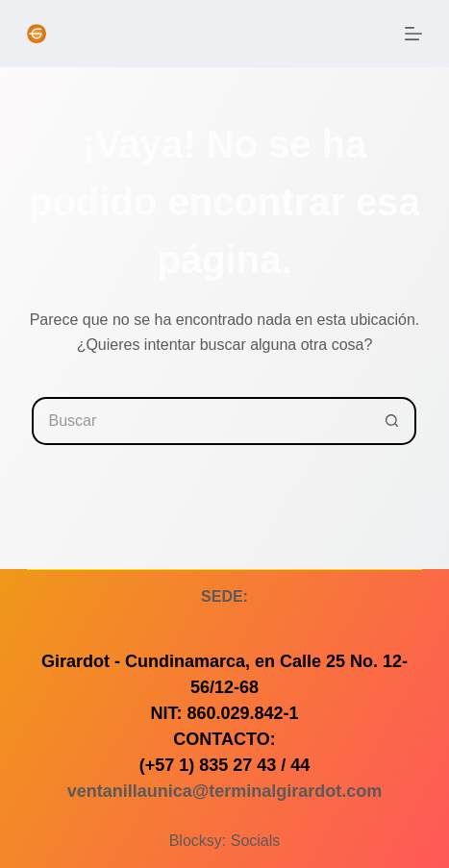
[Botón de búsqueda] (392, 421)
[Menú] (413, 34)
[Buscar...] (200, 421)
